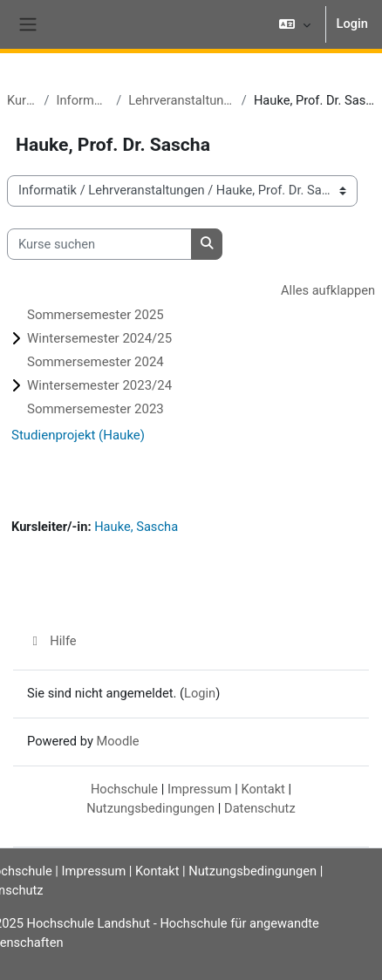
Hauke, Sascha (136, 527)
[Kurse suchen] (99, 244)
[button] (294, 24)
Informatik (82, 100)
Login (352, 24)
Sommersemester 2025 (95, 315)
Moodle (117, 741)
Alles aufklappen (328, 290)
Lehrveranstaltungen (181, 100)
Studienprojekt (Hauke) (78, 435)
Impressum (200, 789)
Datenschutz (260, 808)
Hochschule (124, 789)
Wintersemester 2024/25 (99, 338)
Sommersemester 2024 (95, 362)
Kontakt (263, 789)
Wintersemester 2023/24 (99, 385)
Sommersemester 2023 (95, 409)
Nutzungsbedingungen (150, 808)
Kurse (22, 100)
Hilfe (52, 641)
